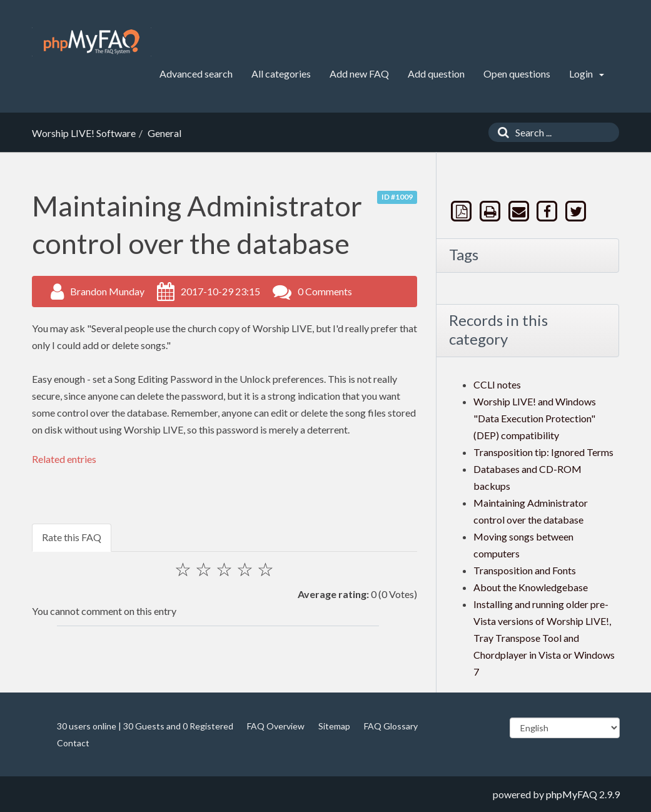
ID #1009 (397, 197)
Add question (436, 74)
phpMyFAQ (572, 794)
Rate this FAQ (72, 537)
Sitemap (334, 726)
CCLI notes (497, 384)
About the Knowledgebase (531, 587)
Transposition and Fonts (525, 570)
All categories (281, 74)
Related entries (64, 459)
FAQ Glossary (391, 726)
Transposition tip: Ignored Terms (543, 452)
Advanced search (196, 74)
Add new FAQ (359, 74)
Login (587, 74)
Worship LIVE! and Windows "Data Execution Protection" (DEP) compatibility (535, 418)
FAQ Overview (276, 726)
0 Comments (325, 291)
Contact (73, 743)
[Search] (500, 132)
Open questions (517, 74)
